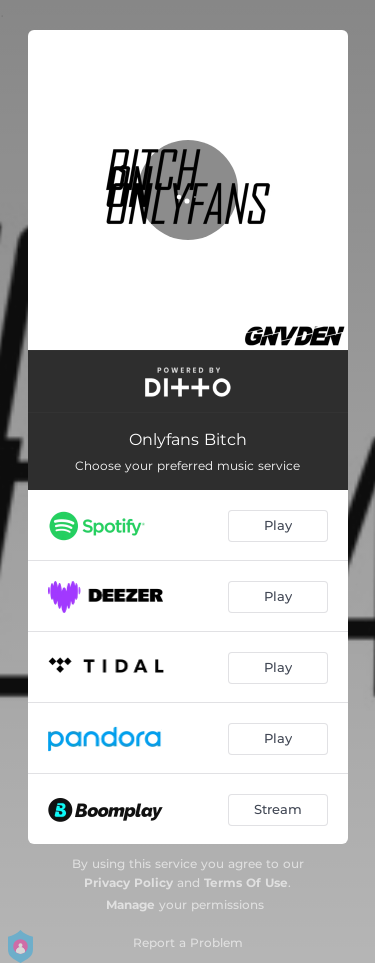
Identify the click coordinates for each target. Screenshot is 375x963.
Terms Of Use (246, 882)
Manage (130, 904)
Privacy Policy (128, 882)
